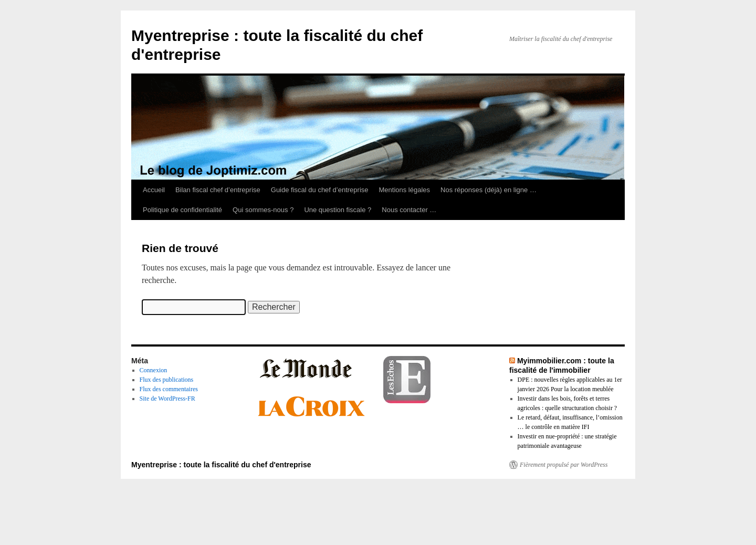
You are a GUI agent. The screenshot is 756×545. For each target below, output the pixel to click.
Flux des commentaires (169, 389)
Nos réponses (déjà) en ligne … (489, 190)
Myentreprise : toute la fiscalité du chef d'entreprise (221, 465)
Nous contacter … (409, 210)
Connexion (154, 370)
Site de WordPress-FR (167, 399)
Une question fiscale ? (338, 210)
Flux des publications (167, 380)
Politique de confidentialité (182, 210)
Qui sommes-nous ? (263, 210)
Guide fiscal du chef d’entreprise (320, 190)
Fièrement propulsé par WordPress (564, 465)
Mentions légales (405, 190)
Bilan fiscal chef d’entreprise (218, 190)
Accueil (154, 190)
